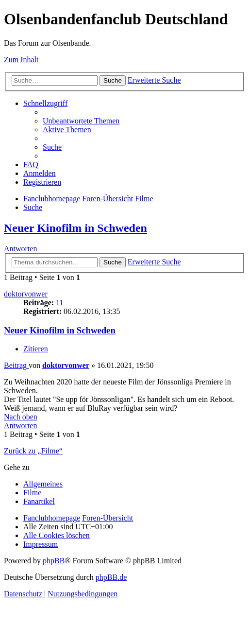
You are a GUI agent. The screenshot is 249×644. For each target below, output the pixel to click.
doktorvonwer (26, 294)
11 (59, 303)
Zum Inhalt (21, 60)
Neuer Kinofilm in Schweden (75, 228)
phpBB (54, 561)
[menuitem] (81, 121)
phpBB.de (111, 577)
